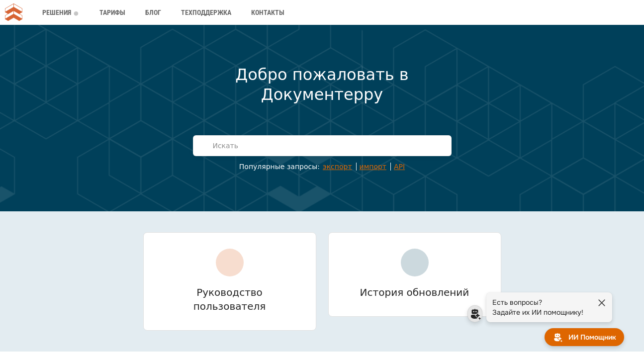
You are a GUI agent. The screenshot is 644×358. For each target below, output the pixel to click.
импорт (373, 167)
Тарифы (112, 12)
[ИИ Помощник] (584, 337)
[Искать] (328, 146)
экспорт (337, 167)
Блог (153, 12)
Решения (60, 12)
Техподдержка (206, 12)
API (399, 167)
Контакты (268, 12)
